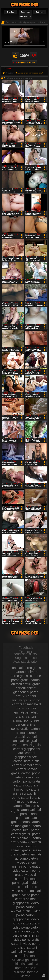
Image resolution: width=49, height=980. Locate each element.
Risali (44, 975)
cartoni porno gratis (26, 781)
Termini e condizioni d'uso (25, 653)
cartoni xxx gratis (27, 785)
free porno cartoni (27, 814)
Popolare (11, 12)
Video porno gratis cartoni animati (25, 5)
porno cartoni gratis (25, 832)
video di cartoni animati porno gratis (24, 879)
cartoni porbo (31, 773)
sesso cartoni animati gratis (23, 848)
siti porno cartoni (26, 858)
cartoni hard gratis (26, 761)
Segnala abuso (26, 658)
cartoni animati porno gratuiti (33, 73)
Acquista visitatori (26, 662)
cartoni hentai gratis (26, 765)
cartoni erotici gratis (26, 745)
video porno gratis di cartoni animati (26, 948)
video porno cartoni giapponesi (27, 915)
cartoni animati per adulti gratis (26, 712)
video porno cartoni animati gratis (25, 907)
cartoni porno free (27, 777)
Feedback (26, 648)
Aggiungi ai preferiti (27, 63)
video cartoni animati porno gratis (26, 865)
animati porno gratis (27, 668)
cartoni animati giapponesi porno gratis (26, 692)
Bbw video (19, 73)
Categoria (40, 12)
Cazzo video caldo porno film (25, 14)
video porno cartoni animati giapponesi (26, 899)
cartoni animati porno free (26, 718)
